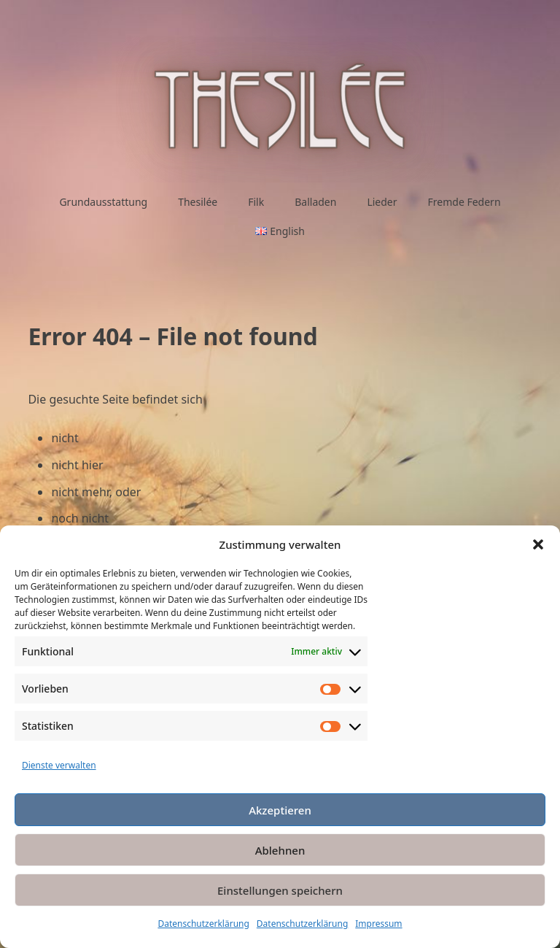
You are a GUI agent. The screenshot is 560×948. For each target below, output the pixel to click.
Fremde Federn (464, 202)
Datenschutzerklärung (203, 924)
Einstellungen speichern (280, 890)
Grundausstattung (103, 202)
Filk (256, 202)
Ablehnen (280, 850)
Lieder (382, 202)
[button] (538, 544)
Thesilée (198, 202)
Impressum (378, 924)
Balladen (315, 202)
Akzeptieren (280, 810)
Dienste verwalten (59, 765)
